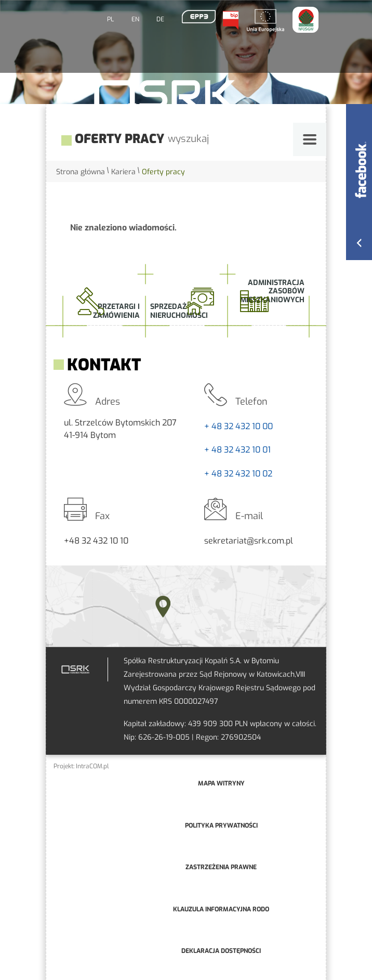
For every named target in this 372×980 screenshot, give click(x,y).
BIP (230, 20)
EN (135, 19)
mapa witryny (221, 783)
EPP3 (198, 17)
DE (160, 19)
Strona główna (81, 172)
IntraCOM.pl (92, 766)
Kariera (123, 172)
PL (110, 19)
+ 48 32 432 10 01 (237, 450)
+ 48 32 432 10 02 (238, 474)
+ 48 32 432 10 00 (238, 426)
